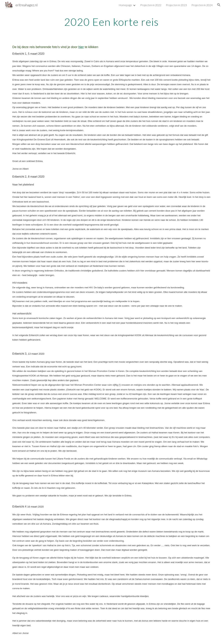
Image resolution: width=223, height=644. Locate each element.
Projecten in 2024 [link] (202, 5)
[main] (111, 22)
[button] (219, 5)
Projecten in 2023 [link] (176, 5)
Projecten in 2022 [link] (151, 5)
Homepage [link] (125, 5)
